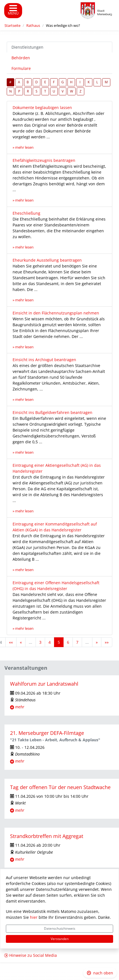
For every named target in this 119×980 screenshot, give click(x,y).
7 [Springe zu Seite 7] (77, 642)
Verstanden (60, 939)
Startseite (12, 26)
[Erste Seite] (11, 642)
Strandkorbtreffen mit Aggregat (47, 836)
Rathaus (33, 26)
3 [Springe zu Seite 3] (40, 642)
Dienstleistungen (27, 47)
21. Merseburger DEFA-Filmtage (47, 733)
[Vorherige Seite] (21, 642)
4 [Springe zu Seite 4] (50, 642)
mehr (20, 707)
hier (34, 917)
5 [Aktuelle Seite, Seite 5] (59, 642)
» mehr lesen (23, 147)
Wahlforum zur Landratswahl (44, 684)
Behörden (21, 58)
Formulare (21, 68)
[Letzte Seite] (107, 642)
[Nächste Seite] (97, 642)
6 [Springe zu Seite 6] (68, 642)
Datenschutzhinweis (60, 928)
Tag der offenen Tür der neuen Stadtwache (60, 787)
